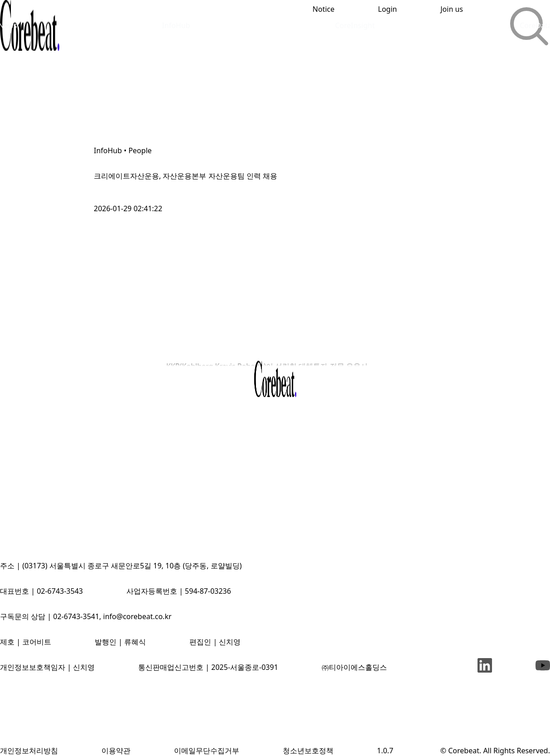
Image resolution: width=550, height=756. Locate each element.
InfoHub (176, 25)
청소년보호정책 (308, 751)
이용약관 (116, 751)
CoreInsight (355, 25)
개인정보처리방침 (29, 751)
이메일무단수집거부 (207, 751)
